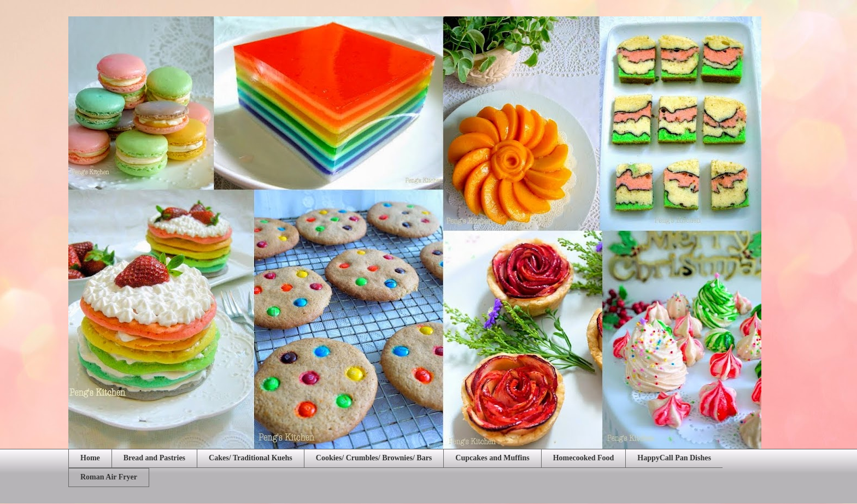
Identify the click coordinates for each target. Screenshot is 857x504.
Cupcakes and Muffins (492, 458)
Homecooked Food (584, 458)
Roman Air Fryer (109, 477)
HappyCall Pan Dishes (674, 458)
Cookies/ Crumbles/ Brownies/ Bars (374, 458)
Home (90, 458)
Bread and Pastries (154, 458)
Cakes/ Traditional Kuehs (251, 458)
